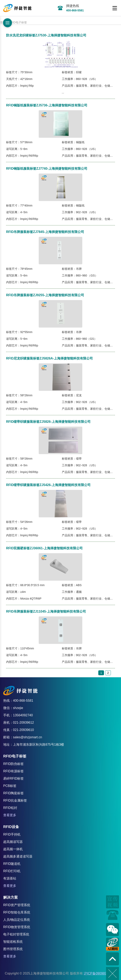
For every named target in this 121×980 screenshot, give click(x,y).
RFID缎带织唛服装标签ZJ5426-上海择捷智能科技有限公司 (48, 485)
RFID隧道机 (12, 864)
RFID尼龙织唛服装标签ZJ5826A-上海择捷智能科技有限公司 (49, 358)
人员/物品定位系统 (17, 920)
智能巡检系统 (13, 942)
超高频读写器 (13, 842)
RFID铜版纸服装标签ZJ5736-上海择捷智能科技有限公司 (47, 105)
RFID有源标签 (13, 771)
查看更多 (10, 815)
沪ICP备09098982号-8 (100, 973)
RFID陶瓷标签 (13, 793)
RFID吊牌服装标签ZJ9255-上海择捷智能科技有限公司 (45, 295)
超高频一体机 (13, 849)
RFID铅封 (10, 808)
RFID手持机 (12, 834)
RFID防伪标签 (13, 764)
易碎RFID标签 (13, 778)
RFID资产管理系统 (17, 905)
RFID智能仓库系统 (17, 912)
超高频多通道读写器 (18, 856)
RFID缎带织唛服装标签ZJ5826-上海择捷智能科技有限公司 (48, 422)
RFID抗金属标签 (15, 800)
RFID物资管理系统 (17, 927)
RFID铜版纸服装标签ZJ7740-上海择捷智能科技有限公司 (47, 169)
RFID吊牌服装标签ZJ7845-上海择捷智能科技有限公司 (45, 232)
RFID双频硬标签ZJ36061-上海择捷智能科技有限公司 (44, 548)
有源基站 (10, 878)
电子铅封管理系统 (16, 934)
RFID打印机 (12, 871)
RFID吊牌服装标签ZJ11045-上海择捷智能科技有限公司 (46, 611)
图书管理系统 (13, 949)
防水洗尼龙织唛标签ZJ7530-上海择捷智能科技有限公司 (46, 35)
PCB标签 (10, 786)
